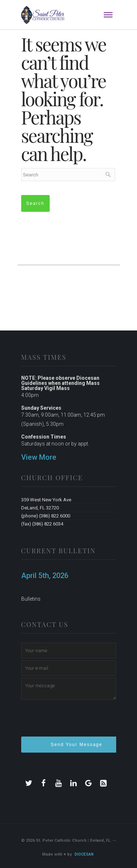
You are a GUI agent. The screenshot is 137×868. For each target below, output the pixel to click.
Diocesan (84, 854)
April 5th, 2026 (45, 576)
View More (39, 457)
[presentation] (77, 721)
